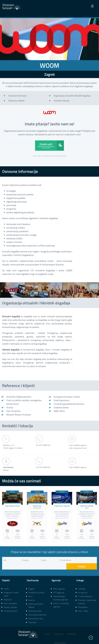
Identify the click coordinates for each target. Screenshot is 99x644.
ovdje (51, 274)
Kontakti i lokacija (62, 101)
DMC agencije (59, 582)
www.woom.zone (80, 448)
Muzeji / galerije (10, 601)
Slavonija (32, 616)
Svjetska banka (61, 407)
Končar (10, 407)
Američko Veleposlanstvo (19, 397)
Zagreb (31, 582)
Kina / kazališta (10, 597)
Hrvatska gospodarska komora (69, 404)
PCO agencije (59, 586)
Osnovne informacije (17, 96)
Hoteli (6, 582)
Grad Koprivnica (61, 400)
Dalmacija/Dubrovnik (37, 608)
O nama (47, 628)
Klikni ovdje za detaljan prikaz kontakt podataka (50, 156)
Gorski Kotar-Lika (36, 612)
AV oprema (83, 586)
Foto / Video (83, 605)
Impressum (59, 628)
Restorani (8, 593)
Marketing (72, 628)
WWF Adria (59, 411)
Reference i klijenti (16, 101)
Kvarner (32, 594)
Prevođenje (83, 601)
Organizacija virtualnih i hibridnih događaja (72, 96)
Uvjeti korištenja (60, 636)
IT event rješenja (85, 590)
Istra (30, 590)
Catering (82, 582)
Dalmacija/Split (35, 605)
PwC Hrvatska (13, 411)
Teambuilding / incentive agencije (61, 592)
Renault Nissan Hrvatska (19, 415)
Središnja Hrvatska (36, 586)
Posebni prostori (10, 605)
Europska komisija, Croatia (67, 397)
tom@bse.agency (80, 445)
